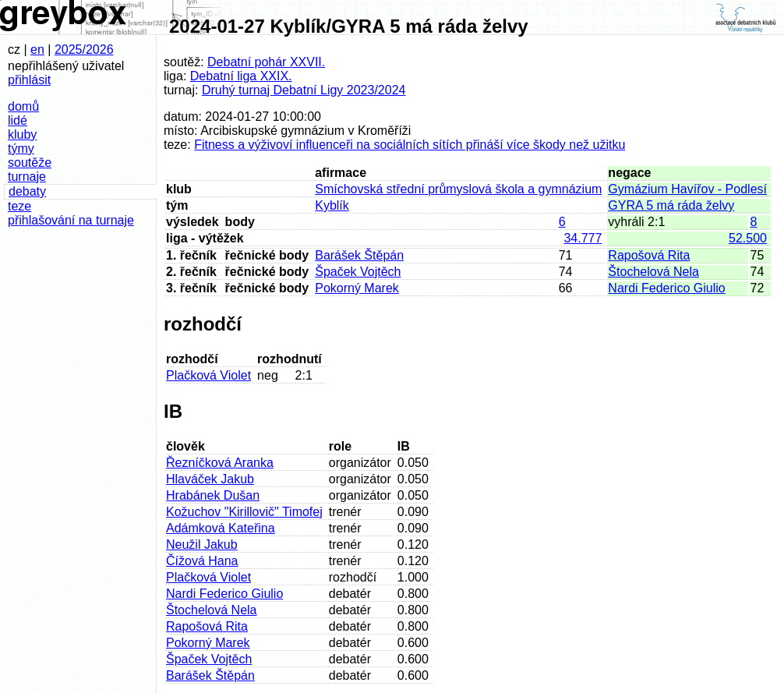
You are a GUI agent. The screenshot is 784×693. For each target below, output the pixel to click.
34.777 (583, 238)
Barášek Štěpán (359, 255)
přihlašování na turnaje (71, 220)
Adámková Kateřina (221, 528)
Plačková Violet (208, 375)
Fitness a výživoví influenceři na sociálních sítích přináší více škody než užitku (410, 145)
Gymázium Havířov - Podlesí (687, 189)
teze (19, 206)
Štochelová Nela (653, 272)
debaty (27, 191)
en (37, 49)
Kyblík (332, 205)
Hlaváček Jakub (210, 479)
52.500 (748, 238)
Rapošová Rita (649, 255)
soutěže (30, 163)
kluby (22, 134)
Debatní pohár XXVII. (266, 62)
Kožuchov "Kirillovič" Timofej (244, 512)
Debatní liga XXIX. (241, 76)
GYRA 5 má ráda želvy (671, 205)
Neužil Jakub (202, 544)
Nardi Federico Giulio (666, 288)
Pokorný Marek (357, 288)
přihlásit (29, 80)
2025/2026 (84, 49)
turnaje (27, 177)
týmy (21, 148)
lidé (18, 120)
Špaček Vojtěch (358, 272)
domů (23, 106)
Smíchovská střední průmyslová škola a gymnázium (458, 189)
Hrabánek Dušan (213, 495)
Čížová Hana (202, 561)
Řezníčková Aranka (220, 463)
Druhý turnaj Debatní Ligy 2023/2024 (304, 90)
